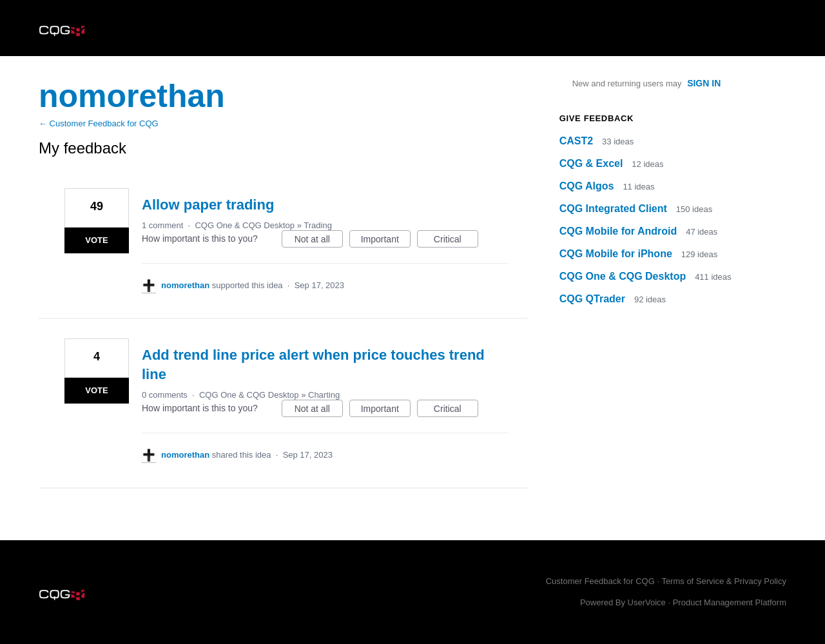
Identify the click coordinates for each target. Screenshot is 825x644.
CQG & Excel (593, 163)
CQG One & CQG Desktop (245, 225)
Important (386, 241)
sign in (704, 83)
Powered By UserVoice (624, 602)
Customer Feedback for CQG (600, 581)
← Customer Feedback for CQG (99, 123)
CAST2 (578, 141)
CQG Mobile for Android (620, 231)
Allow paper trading (208, 205)
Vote (96, 240)
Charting (324, 395)
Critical (456, 241)
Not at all (319, 241)
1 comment (162, 225)
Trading (318, 225)
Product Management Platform (730, 602)
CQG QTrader (594, 299)
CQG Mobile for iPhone (617, 254)
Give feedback (597, 118)
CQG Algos (588, 186)
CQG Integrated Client (615, 209)
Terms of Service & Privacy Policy (724, 581)
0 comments (165, 395)
